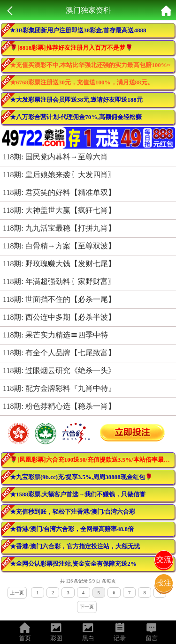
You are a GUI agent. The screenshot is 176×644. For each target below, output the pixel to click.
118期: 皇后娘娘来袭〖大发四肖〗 (59, 175)
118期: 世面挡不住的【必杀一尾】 (59, 299)
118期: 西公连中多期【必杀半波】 (59, 317)
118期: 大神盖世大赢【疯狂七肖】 (59, 210)
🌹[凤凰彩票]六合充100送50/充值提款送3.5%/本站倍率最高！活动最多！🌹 (92, 460)
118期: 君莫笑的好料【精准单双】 (59, 192)
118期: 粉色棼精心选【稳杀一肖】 (59, 406)
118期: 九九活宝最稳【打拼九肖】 (59, 228)
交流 (164, 559)
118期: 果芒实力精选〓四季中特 (55, 335)
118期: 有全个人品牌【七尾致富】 (59, 353)
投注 (164, 583)
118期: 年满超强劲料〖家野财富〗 (59, 281)
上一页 (17, 593)
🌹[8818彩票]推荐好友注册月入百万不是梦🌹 (71, 48)
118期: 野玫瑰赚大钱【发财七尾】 (59, 264)
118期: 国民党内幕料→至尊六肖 (55, 157)
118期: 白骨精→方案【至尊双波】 (59, 246)
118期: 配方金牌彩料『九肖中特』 (59, 388)
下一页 (87, 607)
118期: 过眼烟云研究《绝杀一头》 (59, 371)
